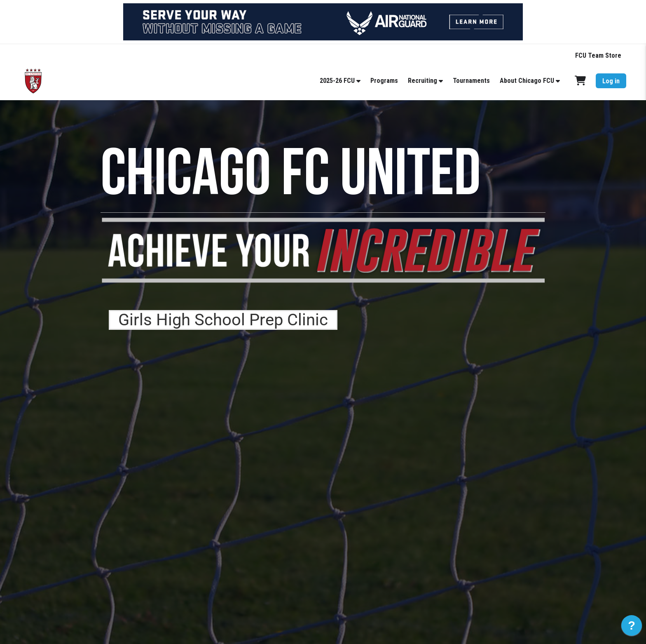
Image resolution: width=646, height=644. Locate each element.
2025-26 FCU (337, 81)
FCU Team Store (598, 55)
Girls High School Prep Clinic (223, 320)
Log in (611, 81)
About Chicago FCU (527, 81)
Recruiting (422, 81)
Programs (384, 81)
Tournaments (471, 81)
